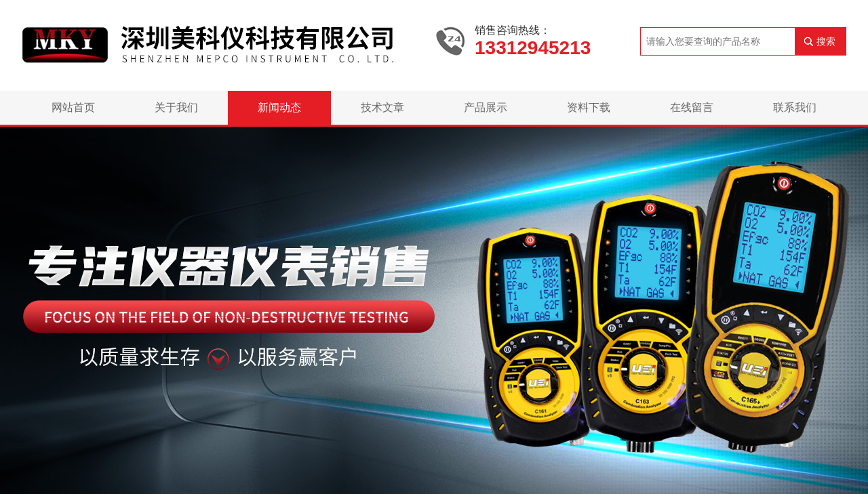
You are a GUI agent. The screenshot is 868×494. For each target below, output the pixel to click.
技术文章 (382, 107)
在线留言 (692, 107)
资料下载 (589, 107)
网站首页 (73, 107)
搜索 (826, 41)
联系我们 (795, 107)
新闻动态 (279, 107)
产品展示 (486, 107)
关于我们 (176, 107)
